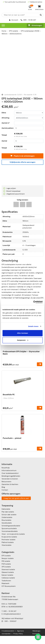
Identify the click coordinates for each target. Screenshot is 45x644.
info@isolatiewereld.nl (12, 622)
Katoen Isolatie (7, 583)
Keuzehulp (6, 476)
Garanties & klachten (10, 492)
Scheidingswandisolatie (11, 534)
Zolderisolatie (7, 525)
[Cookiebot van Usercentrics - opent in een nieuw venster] (33, 302)
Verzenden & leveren (10, 487)
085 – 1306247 (9, 629)
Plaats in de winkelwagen (22, 164)
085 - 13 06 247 (28, 20)
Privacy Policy (18, 642)
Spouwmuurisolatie (9, 537)
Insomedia (36, 642)
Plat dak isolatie (8, 520)
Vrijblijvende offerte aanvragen (23, 170)
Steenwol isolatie (8, 578)
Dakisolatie (6, 517)
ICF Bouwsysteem (9, 594)
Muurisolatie (6, 528)
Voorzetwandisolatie (10, 539)
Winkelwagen (35, 25)
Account (14, 20)
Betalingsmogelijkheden (11, 484)
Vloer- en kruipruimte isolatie (13, 542)
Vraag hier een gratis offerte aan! (16, 506)
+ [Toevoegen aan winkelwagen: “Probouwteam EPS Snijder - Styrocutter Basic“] (39, 372)
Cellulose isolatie (8, 586)
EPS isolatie (14, 31)
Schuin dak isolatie (9, 523)
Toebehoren (6, 589)
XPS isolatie (6, 575)
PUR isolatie (6, 572)
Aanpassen (23, 340)
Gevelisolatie (7, 531)
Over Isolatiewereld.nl (10, 481)
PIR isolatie (6, 569)
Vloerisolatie (6, 553)
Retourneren (6, 490)
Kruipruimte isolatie (9, 545)
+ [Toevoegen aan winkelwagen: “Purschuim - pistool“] (39, 457)
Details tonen (33, 326)
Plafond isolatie (8, 550)
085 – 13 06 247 (10, 619)
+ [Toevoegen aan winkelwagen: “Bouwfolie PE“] (39, 416)
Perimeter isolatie (8, 548)
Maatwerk (5, 591)
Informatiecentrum (9, 479)
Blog (3, 495)
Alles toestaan (23, 333)
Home (4, 31)
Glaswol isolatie (8, 580)
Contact (5, 498)
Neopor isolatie (8, 566)
